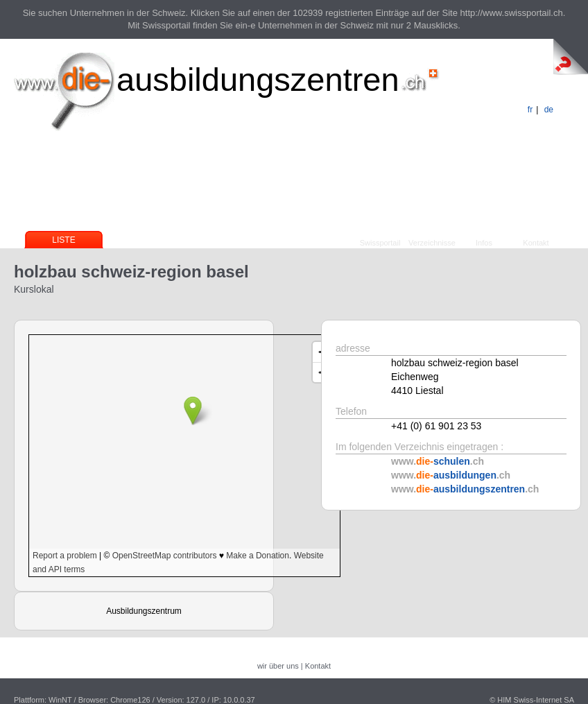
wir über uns (278, 666)
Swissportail (380, 243)
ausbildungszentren (258, 79)
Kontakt (536, 243)
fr (530, 110)
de (549, 110)
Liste (63, 240)
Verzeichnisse (432, 243)
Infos (484, 243)
